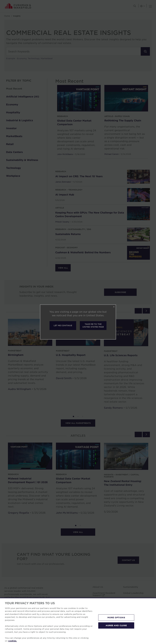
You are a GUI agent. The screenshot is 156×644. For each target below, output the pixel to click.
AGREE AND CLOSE (116, 625)
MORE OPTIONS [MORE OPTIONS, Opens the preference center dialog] (116, 617)
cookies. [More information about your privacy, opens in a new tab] (13, 641)
